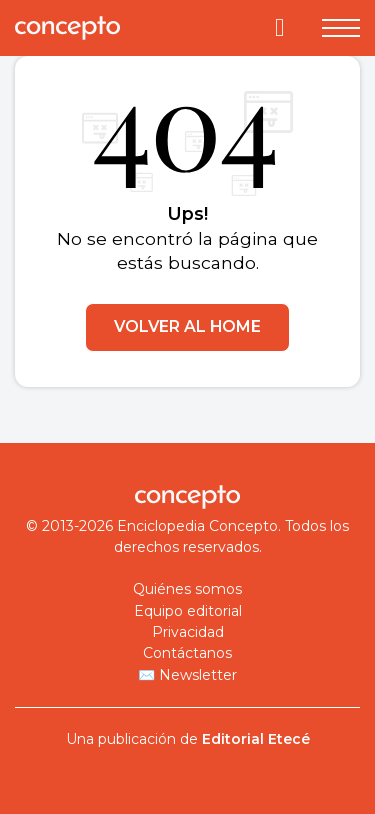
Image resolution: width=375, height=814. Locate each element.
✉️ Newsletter (187, 675)
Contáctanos (187, 653)
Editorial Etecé (256, 739)
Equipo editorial (188, 611)
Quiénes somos (187, 589)
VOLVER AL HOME (187, 326)
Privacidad (188, 632)
